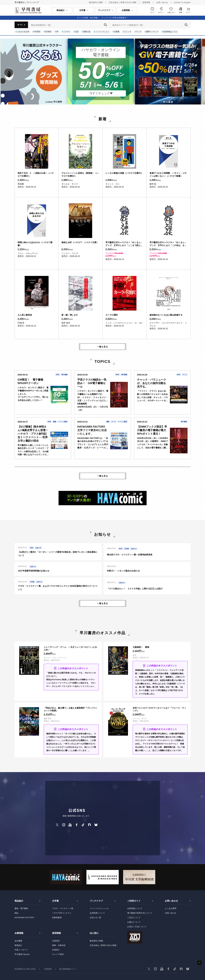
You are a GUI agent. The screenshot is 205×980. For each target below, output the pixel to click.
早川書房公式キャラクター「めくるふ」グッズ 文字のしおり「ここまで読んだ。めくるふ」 (124, 244)
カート (188, 12)
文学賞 (55, 901)
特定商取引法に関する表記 (25, 969)
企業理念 (56, 941)
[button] (9, 73)
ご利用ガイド (134, 901)
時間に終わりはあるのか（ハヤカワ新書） (35, 244)
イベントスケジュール (99, 908)
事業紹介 (18, 945)
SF (57, 32)
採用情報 (146, 2)
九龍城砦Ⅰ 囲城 (141, 647)
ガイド (152, 12)
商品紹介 (19, 901)
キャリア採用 (58, 954)
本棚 (180, 12)
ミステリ (67, 32)
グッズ (139, 32)
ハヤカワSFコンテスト (62, 913)
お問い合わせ (162, 2)
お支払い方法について (137, 927)
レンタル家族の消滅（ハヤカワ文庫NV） (124, 173)
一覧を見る (102, 347)
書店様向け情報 (96, 2)
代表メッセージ (21, 950)
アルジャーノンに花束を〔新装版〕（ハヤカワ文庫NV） (80, 175)
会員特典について (97, 913)
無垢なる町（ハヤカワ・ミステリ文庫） (80, 242)
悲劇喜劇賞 (57, 918)
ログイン (161, 12)
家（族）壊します (70, 315)
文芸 (77, 32)
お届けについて (134, 922)
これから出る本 (23, 32)
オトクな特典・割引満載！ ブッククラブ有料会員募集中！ (102, 18)
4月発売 (37, 32)
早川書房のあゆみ (22, 954)
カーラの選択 (112, 315)
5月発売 (48, 32)
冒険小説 (87, 32)
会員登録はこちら (170, 32)
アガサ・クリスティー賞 (63, 908)
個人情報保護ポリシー (68, 969)
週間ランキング (152, 32)
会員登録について (135, 908)
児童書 (117, 32)
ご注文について (134, 918)
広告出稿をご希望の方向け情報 (123, 2)
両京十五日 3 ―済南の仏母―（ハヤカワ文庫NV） (36, 175)
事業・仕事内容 (59, 945)
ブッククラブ (96, 901)
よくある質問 (171, 908)
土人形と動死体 (25, 315)
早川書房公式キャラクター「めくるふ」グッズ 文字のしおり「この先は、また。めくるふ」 (168, 244)
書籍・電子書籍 (21, 908)
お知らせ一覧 (95, 918)
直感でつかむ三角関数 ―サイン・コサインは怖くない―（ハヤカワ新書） (168, 175)
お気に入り (171, 12)
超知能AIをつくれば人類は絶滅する (166, 315)
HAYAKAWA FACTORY (24, 918)
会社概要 (18, 941)
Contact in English (182, 2)
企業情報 (19, 933)
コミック (128, 32)
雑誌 (16, 913)
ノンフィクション (102, 32)
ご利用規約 (47, 969)
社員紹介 (56, 950)
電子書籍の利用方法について (140, 913)
